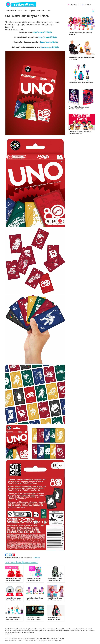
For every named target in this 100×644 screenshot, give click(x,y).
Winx (28, 632)
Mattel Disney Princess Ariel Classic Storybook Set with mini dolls (13, 618)
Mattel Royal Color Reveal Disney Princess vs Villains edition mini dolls (35, 599)
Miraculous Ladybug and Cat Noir (41, 631)
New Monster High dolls (11, 632)
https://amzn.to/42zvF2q (49, 42)
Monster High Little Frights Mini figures (81, 82)
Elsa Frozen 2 (59, 629)
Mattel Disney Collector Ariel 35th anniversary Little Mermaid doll (55, 599)
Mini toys (14, 631)
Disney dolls (32, 629)
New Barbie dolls (76, 631)
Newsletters (47, 638)
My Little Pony (69, 631)
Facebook (88, 5)
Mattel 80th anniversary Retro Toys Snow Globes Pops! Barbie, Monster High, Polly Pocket (14, 599)
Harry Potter (76, 629)
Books (49, 11)
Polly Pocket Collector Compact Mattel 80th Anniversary (34, 580)
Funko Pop (70, 629)
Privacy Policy (57, 640)
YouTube (61, 638)
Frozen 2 (65, 629)
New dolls (83, 631)
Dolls (20, 11)
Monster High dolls (60, 631)
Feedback (39, 638)
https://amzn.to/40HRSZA (42, 32)
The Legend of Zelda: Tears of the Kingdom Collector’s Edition (34, 618)
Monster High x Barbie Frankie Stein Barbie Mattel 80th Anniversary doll (55, 580)
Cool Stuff (41, 11)
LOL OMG (81, 629)
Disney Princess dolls (48, 629)
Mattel (19, 562)
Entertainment (11, 11)
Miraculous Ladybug (27, 631)
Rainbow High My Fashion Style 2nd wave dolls (80, 33)
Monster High (52, 631)
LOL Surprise (87, 629)
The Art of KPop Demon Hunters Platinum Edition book (79, 108)
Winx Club (32, 632)
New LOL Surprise (90, 631)
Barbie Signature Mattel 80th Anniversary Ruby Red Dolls (13, 580)
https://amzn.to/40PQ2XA (49, 47)
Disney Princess (39, 629)
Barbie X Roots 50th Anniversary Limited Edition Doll (54, 618)
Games (13, 562)
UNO (8, 562)
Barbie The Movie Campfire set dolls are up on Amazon (81, 58)
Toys (26, 11)
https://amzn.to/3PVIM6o (48, 37)
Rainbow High (21, 632)
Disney (27, 629)
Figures (32, 11)
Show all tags (9, 634)
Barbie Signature (21, 629)
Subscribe (74, 5)
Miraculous (19, 631)
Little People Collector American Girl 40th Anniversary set (80, 133)
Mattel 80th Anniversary (30, 562)
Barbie (10, 629)
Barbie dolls (14, 629)
